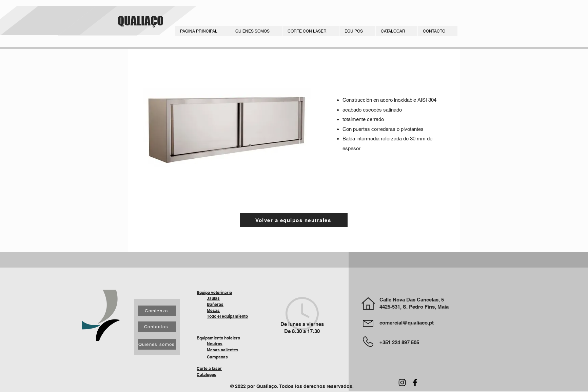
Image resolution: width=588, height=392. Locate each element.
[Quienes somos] (157, 344)
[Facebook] (415, 383)
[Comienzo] (157, 311)
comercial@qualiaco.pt (407, 323)
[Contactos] (157, 327)
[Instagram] (402, 383)
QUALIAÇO (141, 21)
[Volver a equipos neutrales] (294, 220)
